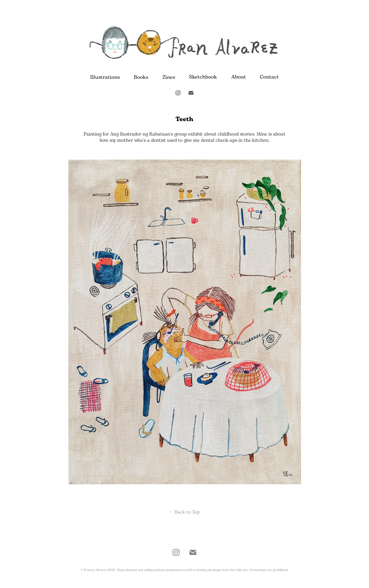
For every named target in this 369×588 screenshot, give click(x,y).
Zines (169, 77)
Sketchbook (203, 77)
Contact (269, 77)
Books (141, 77)
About (239, 77)
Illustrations (105, 77)
